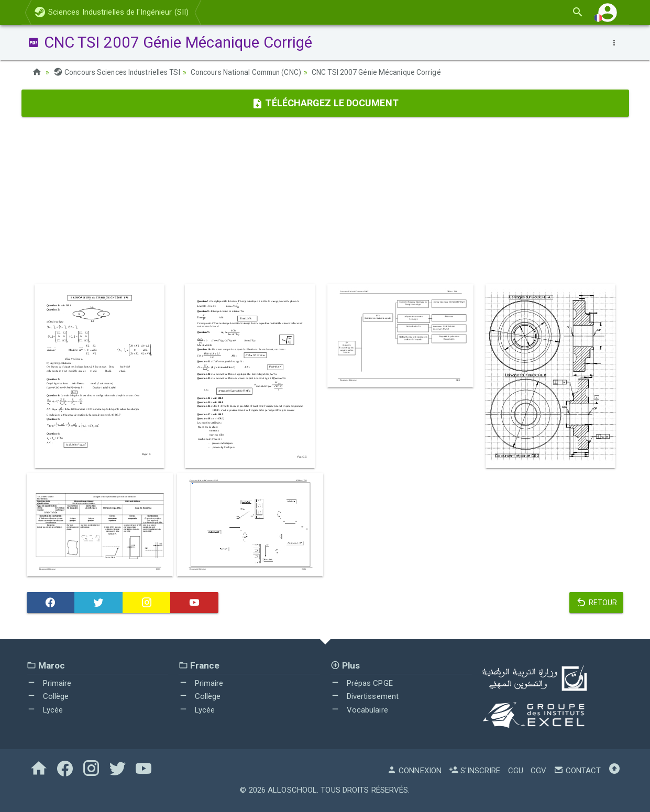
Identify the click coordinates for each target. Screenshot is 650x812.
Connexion (414, 771)
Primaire (49, 683)
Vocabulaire (359, 709)
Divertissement (365, 696)
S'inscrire (475, 771)
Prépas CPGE (362, 683)
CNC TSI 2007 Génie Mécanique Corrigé (385, 72)
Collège (48, 696)
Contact (577, 771)
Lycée (45, 709)
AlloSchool (292, 790)
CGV (538, 771)
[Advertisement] (325, 201)
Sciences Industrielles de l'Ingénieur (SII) (111, 12)
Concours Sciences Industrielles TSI (118, 72)
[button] (608, 12)
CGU (516, 771)
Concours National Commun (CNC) (251, 72)
